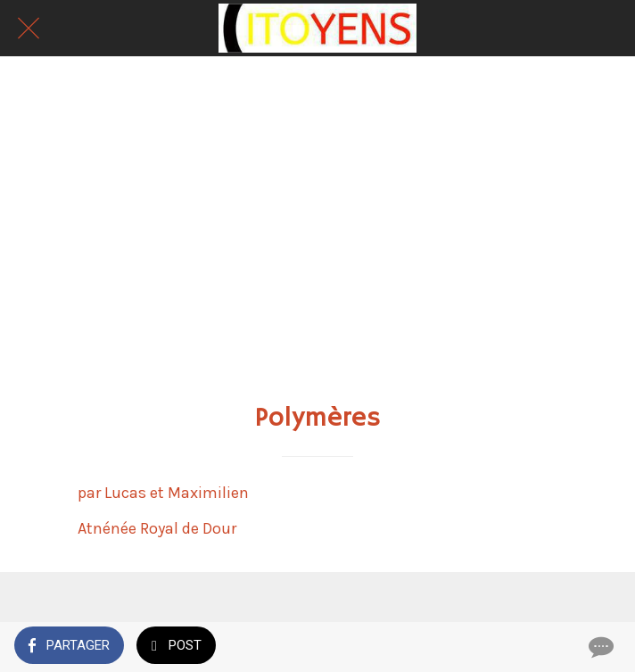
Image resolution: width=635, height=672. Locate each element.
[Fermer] (29, 29)
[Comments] (599, 647)
